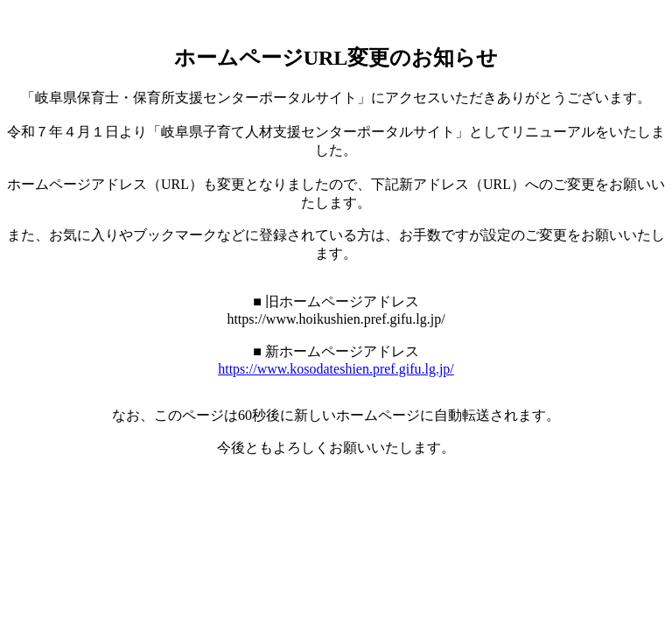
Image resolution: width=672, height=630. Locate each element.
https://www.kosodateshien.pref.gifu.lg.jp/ (336, 369)
